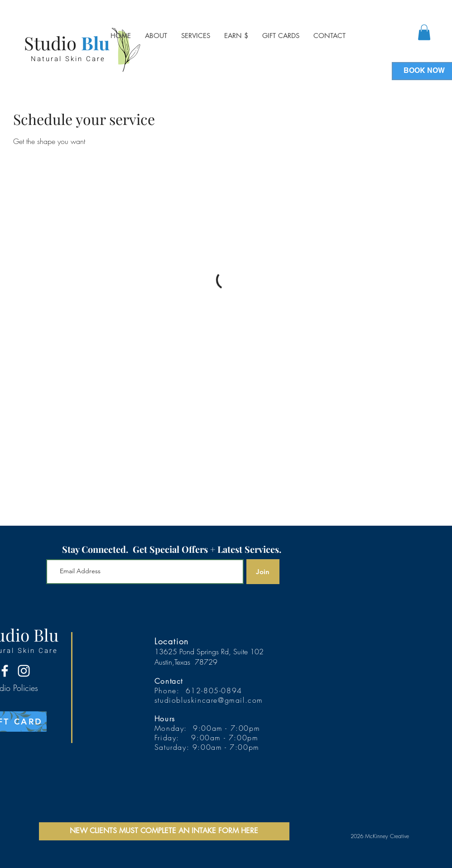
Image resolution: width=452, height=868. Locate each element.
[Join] (263, 572)
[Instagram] (24, 671)
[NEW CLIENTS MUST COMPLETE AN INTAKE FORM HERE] (164, 831)
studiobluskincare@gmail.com (209, 700)
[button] (195, 36)
